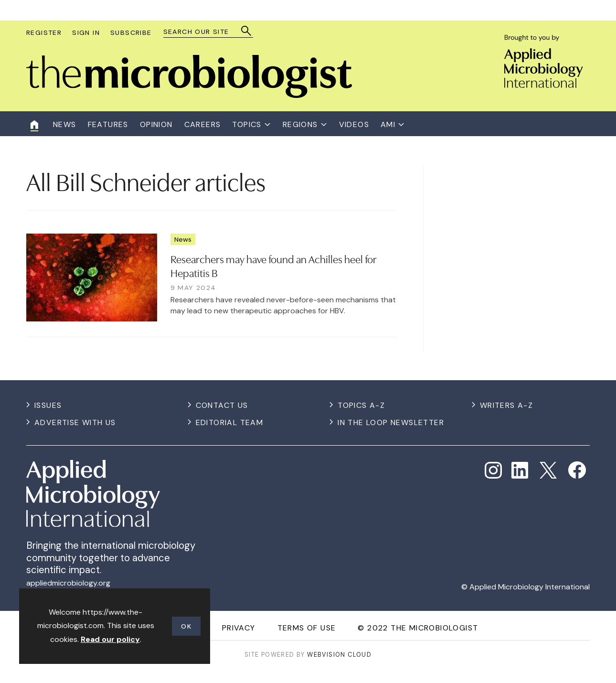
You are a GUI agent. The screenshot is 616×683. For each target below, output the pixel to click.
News (183, 239)
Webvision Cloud (339, 655)
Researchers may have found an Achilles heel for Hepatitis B (274, 265)
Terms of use (307, 628)
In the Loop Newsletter (391, 422)
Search (247, 31)
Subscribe (131, 32)
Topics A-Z (361, 405)
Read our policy (110, 639)
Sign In (86, 32)
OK (186, 626)
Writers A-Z (506, 405)
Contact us (222, 405)
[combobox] (204, 32)
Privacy (239, 628)
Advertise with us (75, 422)
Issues (48, 405)
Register (44, 32)
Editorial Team (230, 422)
